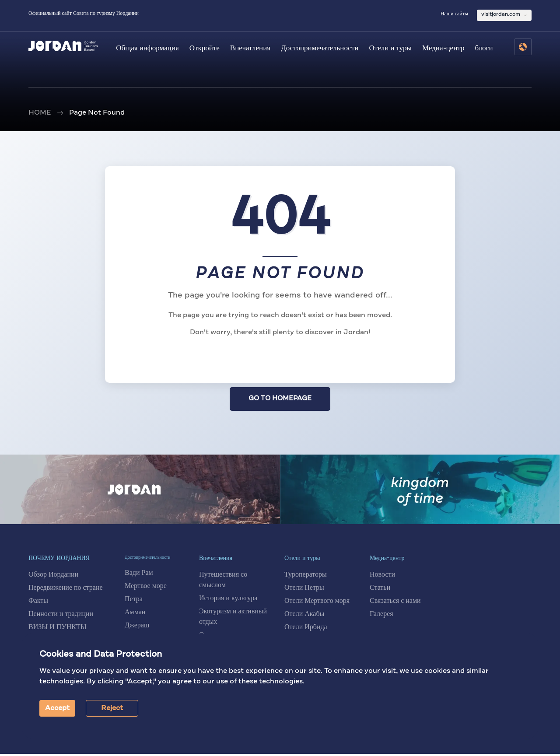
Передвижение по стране (66, 590)
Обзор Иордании (53, 577)
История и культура (228, 601)
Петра (134, 601)
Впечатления (250, 48)
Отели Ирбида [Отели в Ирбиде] (306, 630)
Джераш (137, 627)
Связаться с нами (395, 603)
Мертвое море (146, 588)
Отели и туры (390, 48)
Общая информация (147, 48)
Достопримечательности (320, 48)
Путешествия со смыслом (223, 582)
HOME (40, 113)
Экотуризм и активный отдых (233, 619)
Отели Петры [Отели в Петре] (304, 590)
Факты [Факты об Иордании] (38, 603)
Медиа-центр (443, 48)
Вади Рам (139, 575)
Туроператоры (306, 577)
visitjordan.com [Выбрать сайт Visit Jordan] (501, 14)
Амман (135, 614)
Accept (57, 708)
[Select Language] (523, 47)
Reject (112, 708)
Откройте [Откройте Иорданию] (205, 48)
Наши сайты (454, 14)
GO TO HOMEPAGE (280, 400)
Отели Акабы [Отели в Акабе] (304, 616)
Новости (382, 577)
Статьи (380, 590)
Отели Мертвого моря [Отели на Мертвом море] (317, 603)
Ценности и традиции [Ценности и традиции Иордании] (61, 616)
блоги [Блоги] (484, 48)
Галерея (381, 616)
